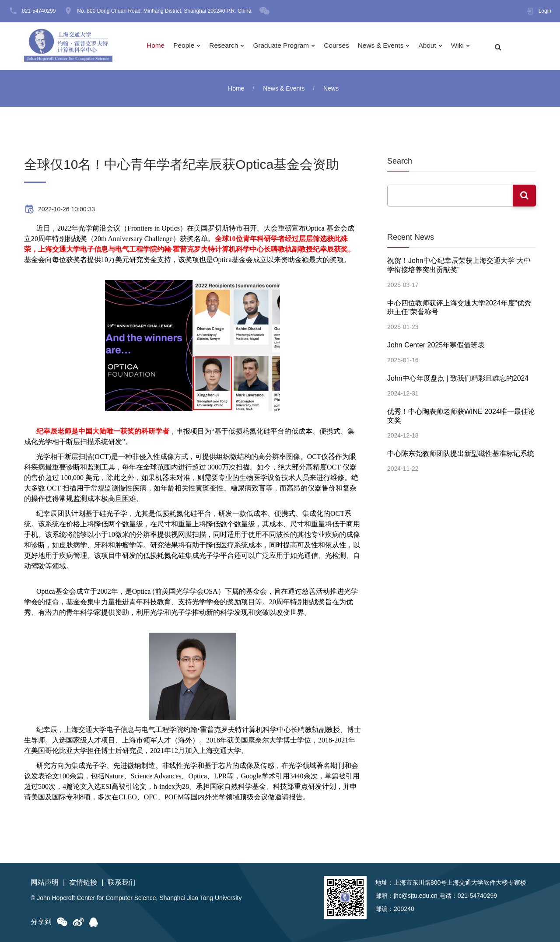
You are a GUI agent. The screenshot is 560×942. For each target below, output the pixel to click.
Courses (343, 46)
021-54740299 (39, 11)
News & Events (388, 46)
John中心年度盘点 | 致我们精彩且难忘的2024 (458, 376)
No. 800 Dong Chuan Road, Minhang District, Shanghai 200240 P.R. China (164, 11)
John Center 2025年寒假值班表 (436, 343)
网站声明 (45, 882)
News (331, 88)
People (187, 46)
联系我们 (122, 882)
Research (227, 46)
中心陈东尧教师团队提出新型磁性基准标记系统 (461, 449)
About (437, 46)
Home (158, 46)
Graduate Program (286, 46)
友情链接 (83, 882)
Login (545, 11)
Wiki (467, 46)
